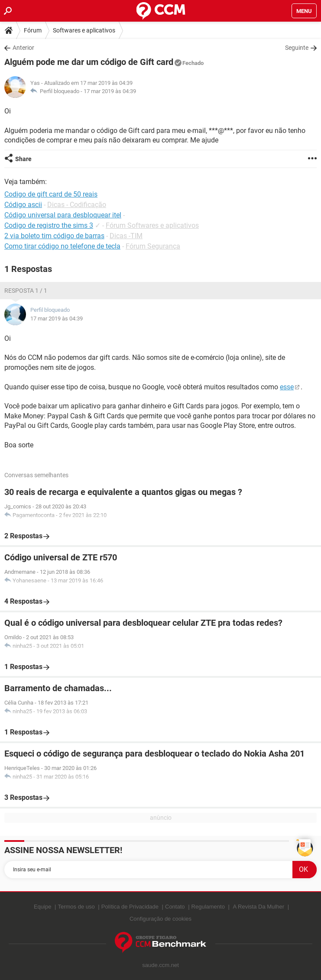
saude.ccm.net (160, 965)
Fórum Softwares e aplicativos (152, 225)
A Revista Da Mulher (259, 907)
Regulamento (208, 907)
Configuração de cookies (160, 919)
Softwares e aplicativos (84, 30)
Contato (175, 907)
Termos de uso (76, 907)
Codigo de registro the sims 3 (49, 225)
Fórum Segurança (153, 246)
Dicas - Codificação (77, 205)
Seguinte (297, 48)
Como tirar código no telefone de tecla (62, 246)
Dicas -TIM (126, 236)
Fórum (33, 30)
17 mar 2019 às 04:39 (110, 91)
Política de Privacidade (130, 907)
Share (23, 159)
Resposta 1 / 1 (26, 291)
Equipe (42, 907)
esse (287, 387)
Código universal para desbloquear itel (63, 215)
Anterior (23, 48)
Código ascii (23, 205)
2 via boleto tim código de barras (54, 236)
